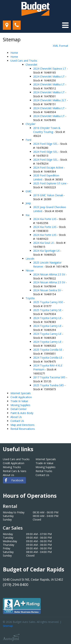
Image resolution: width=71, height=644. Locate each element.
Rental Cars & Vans (15, 471)
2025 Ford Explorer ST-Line (50, 183)
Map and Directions (22, 425)
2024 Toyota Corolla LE (48, 358)
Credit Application (21, 397)
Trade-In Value (44, 463)
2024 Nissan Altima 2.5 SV (49, 274)
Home (14, 53)
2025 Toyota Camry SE (48, 310)
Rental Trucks (44, 471)
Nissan (30, 270)
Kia (27, 215)
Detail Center (18, 409)
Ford (28, 140)
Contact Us (17, 421)
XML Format (60, 46)
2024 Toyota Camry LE (48, 318)
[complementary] (60, 633)
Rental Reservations (23, 429)
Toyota (30, 298)
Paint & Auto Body (22, 413)
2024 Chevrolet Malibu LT (49, 76)
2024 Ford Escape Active (49, 168)
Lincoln (30, 259)
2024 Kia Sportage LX (47, 251)
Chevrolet (31, 65)
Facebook (13, 480)
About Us (16, 417)
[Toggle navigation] (65, 25)
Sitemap (8, 626)
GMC (29, 191)
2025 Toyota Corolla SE (48, 350)
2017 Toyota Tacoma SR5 (50, 377)
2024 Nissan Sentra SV (47, 290)
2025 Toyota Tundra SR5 (49, 385)
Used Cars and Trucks (24, 61)
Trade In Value (19, 401)
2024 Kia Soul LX (44, 243)
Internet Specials (21, 393)
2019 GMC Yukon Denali (48, 195)
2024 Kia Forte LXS (45, 219)
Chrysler (30, 124)
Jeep (28, 203)
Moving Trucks (12, 467)
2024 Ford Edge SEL (46, 144)
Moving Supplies (20, 405)
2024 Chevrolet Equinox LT (50, 69)
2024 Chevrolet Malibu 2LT (50, 100)
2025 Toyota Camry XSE (48, 302)
